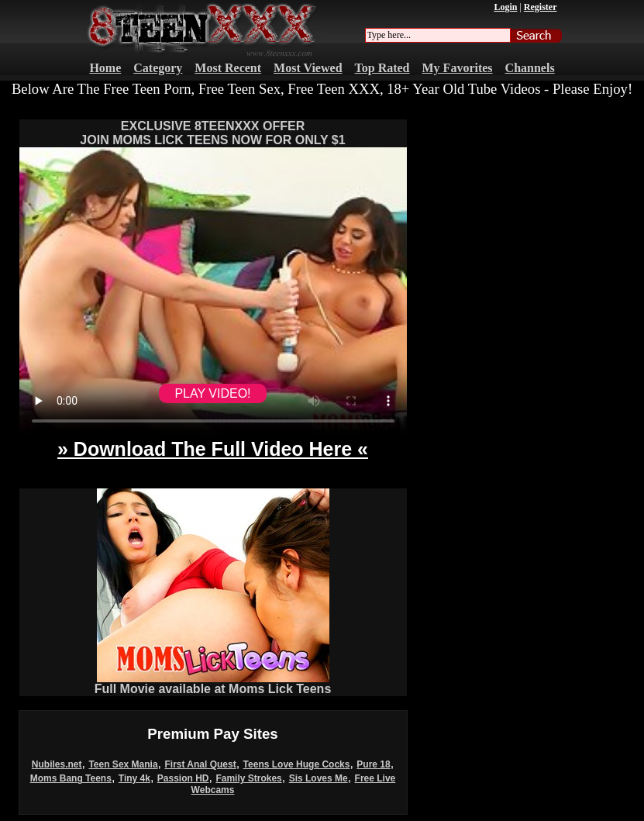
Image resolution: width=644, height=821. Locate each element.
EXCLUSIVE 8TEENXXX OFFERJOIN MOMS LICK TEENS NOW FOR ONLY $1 (212, 133)
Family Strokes (248, 778)
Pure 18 (373, 764)
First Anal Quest (200, 764)
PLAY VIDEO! (212, 393)
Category (158, 68)
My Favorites (458, 68)
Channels (530, 68)
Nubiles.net (57, 764)
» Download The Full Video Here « (213, 449)
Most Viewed (308, 68)
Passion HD (183, 778)
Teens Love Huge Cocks (297, 764)
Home (105, 68)
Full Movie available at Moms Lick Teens (213, 683)
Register (541, 7)
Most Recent (228, 68)
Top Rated (382, 68)
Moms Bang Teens (71, 778)
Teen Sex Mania (123, 764)
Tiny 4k (134, 778)
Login (505, 7)
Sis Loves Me (319, 778)
